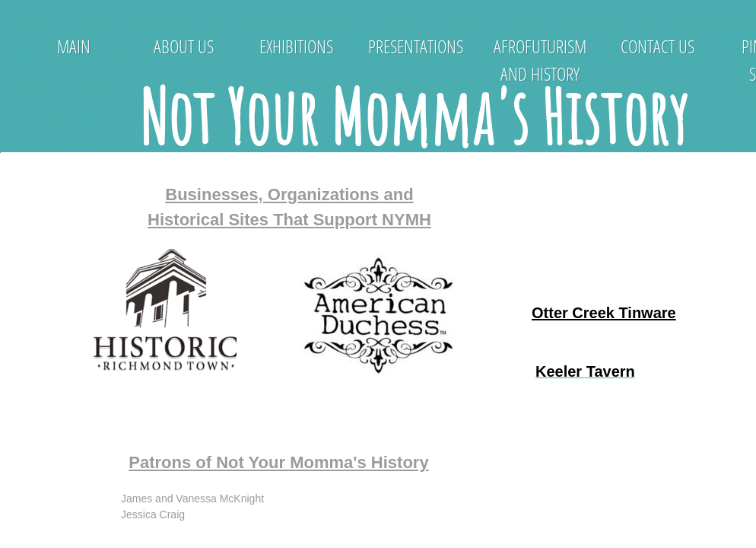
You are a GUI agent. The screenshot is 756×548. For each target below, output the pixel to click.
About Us (184, 46)
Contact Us (658, 46)
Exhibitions (296, 46)
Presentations (416, 46)
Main (74, 46)
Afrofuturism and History (540, 60)
